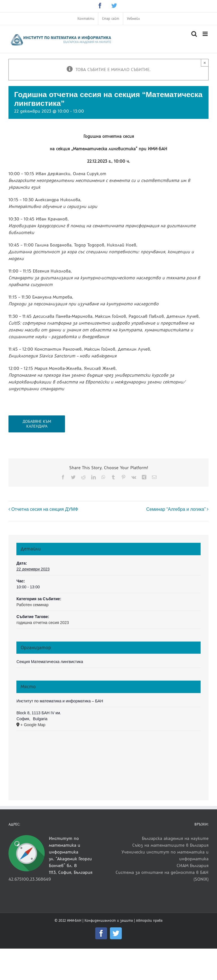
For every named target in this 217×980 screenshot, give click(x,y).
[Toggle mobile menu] (206, 34)
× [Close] (205, 63)
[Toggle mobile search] (194, 34)
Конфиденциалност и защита (109, 921)
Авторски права (149, 921)
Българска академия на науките (175, 838)
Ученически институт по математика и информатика (165, 855)
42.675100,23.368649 (30, 879)
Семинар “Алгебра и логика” (176, 509)
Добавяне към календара (37, 424)
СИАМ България (193, 866)
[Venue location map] (108, 761)
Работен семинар (32, 605)
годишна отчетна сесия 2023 (43, 623)
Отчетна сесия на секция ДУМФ (45, 509)
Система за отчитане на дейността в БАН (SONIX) (162, 876)
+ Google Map (33, 725)
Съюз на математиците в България (170, 845)
